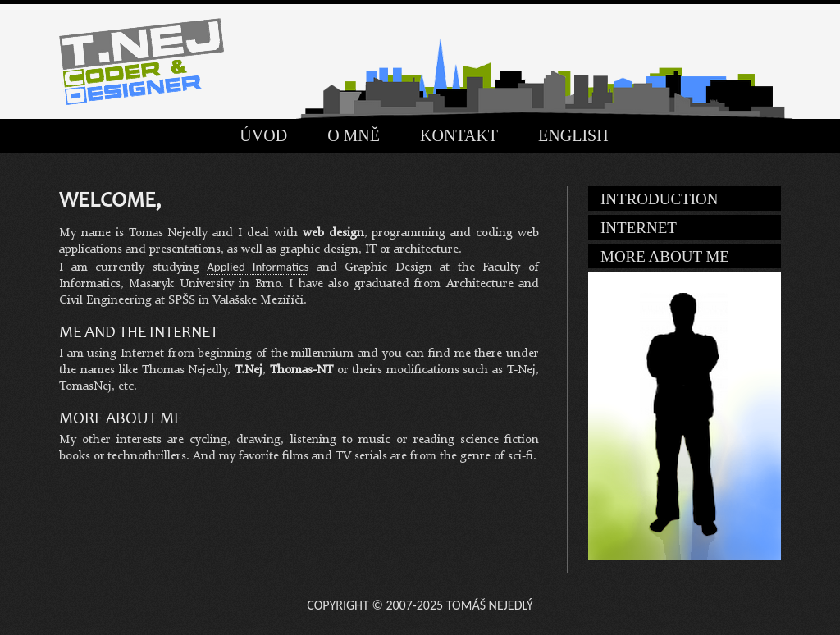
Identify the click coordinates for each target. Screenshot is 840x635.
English (573, 135)
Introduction (660, 199)
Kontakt (459, 135)
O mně (354, 135)
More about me (665, 256)
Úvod (263, 135)
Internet (639, 228)
